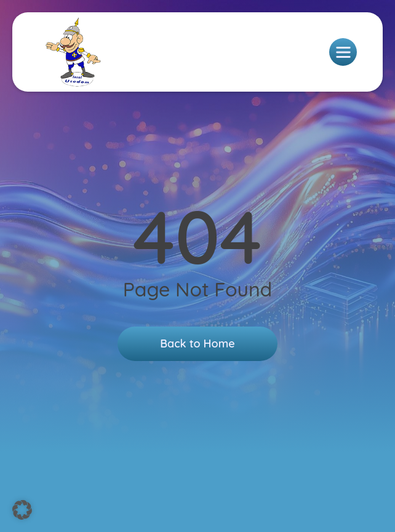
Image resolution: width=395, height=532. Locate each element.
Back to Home (197, 343)
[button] (22, 510)
